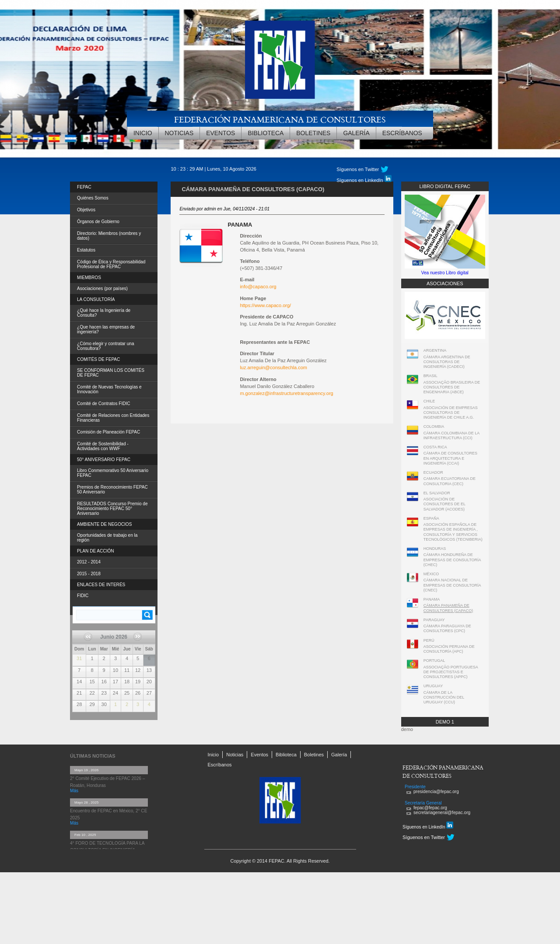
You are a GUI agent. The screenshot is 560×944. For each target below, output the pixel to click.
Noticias (179, 133)
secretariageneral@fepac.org (442, 813)
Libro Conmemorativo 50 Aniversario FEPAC (113, 473)
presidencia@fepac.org (436, 792)
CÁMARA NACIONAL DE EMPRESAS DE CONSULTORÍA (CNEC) (452, 585)
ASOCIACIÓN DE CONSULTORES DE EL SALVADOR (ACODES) (444, 504)
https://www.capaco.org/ (265, 305)
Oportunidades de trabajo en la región (107, 538)
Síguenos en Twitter (358, 169)
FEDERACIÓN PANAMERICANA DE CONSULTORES (280, 119)
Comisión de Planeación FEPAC (108, 432)
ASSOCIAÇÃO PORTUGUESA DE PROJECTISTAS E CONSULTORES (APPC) (451, 672)
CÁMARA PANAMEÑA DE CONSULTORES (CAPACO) (448, 608)
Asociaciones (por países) (102, 288)
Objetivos (86, 210)
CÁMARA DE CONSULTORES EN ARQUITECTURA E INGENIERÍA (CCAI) (450, 458)
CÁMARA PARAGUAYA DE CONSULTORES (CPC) (447, 628)
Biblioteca (266, 133)
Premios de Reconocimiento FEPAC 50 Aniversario (112, 489)
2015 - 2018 (89, 574)
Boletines (313, 133)
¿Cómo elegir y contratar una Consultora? (106, 346)
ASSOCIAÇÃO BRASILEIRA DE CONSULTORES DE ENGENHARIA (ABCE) (452, 387)
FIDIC (83, 596)
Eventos (220, 133)
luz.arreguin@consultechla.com (273, 367)
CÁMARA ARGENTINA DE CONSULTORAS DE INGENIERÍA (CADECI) (447, 362)
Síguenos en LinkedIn (364, 179)
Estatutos (86, 250)
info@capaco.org (258, 287)
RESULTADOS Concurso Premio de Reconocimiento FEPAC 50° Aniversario (112, 509)
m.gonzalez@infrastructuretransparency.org (286, 393)
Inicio (143, 133)
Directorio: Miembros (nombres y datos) (109, 236)
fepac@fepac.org (430, 808)
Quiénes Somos (93, 198)
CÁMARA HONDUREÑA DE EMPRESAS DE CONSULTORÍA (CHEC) (452, 560)
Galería (356, 133)
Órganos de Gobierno (98, 222)
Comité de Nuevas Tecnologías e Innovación (109, 389)
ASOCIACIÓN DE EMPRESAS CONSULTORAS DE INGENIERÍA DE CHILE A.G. (451, 413)
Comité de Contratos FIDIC (104, 404)
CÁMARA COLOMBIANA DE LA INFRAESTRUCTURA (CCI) (451, 435)
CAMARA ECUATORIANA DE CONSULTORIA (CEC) (450, 481)
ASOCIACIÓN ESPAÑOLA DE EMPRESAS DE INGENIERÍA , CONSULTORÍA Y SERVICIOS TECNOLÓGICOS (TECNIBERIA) (453, 532)
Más (74, 791)
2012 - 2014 (89, 562)
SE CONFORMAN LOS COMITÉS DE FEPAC (111, 373)
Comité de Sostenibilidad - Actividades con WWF (103, 446)
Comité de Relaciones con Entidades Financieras (113, 418)
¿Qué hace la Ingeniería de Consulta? (104, 313)
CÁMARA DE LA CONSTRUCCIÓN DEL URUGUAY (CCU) (444, 698)
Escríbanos (402, 133)
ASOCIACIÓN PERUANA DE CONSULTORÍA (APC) (449, 649)
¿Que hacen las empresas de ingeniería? (106, 329)
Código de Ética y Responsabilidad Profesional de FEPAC (111, 264)
